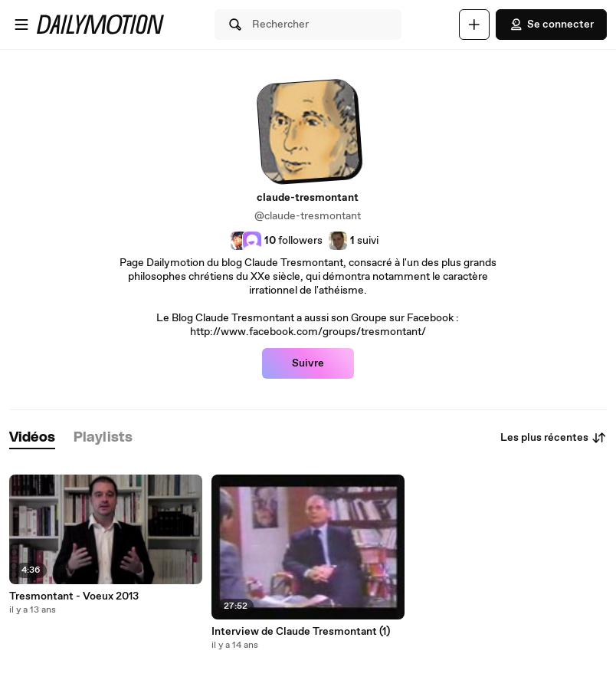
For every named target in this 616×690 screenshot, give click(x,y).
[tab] (32, 438)
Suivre (308, 363)
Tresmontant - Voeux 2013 (74, 596)
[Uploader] (474, 25)
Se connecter (551, 25)
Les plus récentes (554, 438)
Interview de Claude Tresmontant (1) (301, 632)
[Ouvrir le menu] (21, 25)
